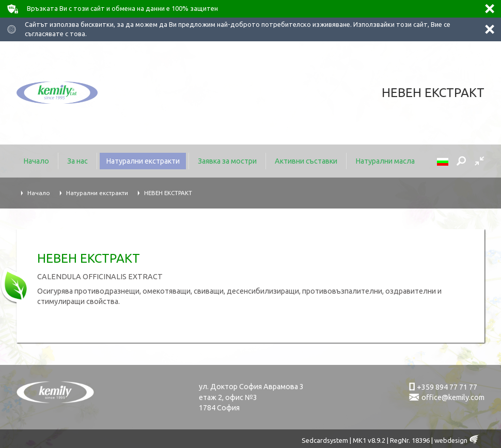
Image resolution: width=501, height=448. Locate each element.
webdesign (451, 440)
